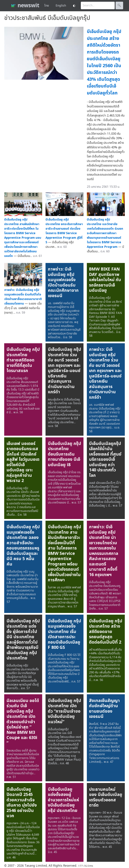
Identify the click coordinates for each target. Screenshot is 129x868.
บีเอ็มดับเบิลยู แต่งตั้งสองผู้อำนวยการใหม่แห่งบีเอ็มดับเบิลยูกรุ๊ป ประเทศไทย (63, 800)
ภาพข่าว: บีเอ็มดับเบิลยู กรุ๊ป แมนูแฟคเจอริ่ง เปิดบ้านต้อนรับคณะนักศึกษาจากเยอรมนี (63, 282)
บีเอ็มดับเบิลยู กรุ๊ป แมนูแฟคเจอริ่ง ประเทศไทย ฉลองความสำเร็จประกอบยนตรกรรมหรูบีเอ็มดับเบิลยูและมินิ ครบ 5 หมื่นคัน (23, 546)
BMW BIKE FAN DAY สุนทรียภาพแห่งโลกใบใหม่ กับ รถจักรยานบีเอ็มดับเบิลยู (105, 280)
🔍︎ (119, 5)
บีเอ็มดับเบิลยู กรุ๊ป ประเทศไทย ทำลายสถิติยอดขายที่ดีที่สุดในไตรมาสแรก (23, 360)
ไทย (47, 6)
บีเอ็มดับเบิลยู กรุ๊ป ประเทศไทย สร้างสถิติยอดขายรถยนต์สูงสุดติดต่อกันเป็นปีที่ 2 (106, 632)
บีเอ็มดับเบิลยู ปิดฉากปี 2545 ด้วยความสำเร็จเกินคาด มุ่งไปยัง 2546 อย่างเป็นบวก (22, 803)
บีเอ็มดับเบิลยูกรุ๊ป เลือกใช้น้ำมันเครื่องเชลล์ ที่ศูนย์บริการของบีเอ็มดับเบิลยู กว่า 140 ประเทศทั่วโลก (105, 460)
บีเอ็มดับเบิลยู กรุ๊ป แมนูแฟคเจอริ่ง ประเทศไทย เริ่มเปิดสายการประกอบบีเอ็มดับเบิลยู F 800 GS (64, 634)
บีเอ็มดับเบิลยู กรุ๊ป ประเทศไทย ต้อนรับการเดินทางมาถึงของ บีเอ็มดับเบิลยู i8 (64, 454)
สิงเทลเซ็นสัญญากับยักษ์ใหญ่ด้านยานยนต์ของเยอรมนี (104, 709)
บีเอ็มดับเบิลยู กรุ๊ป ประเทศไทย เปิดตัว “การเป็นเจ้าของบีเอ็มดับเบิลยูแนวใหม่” (64, 711)
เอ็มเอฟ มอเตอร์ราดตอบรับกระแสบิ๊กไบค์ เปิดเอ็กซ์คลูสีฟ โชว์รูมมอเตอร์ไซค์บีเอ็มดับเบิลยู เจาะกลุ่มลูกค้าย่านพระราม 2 (23, 462)
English (61, 6)
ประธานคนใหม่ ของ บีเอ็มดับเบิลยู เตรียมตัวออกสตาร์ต (106, 797)
